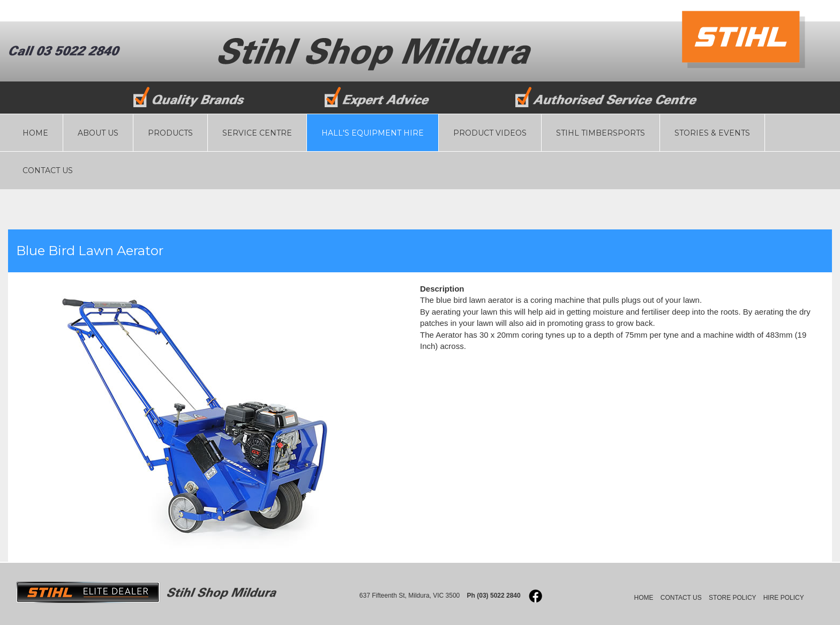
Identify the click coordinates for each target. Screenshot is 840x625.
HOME (35, 133)
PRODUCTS (170, 133)
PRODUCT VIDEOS (490, 133)
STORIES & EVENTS (712, 133)
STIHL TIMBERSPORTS (601, 133)
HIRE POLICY (784, 598)
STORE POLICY (732, 598)
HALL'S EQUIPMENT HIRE (373, 133)
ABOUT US (98, 133)
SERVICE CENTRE (257, 133)
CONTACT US (48, 170)
